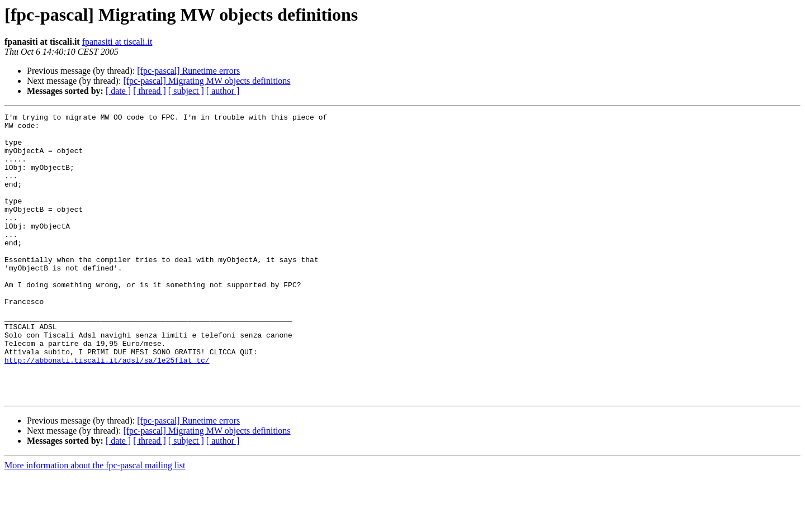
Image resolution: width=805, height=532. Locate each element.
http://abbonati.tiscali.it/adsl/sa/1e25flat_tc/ (107, 410)
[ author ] (223, 91)
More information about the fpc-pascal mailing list (95, 522)
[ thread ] (150, 91)
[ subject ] (186, 91)
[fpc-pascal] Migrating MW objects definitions (207, 81)
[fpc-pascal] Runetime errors (188, 71)
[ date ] (118, 91)
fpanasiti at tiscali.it (117, 42)
